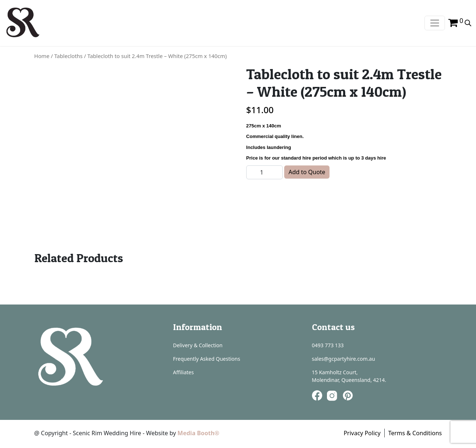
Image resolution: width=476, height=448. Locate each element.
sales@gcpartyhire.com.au (344, 359)
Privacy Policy (362, 433)
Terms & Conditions (415, 433)
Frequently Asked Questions (207, 359)
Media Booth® (199, 433)
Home (42, 56)
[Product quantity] (264, 172)
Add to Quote (307, 172)
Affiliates (184, 372)
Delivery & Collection (198, 345)
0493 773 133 (328, 345)
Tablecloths (69, 56)
